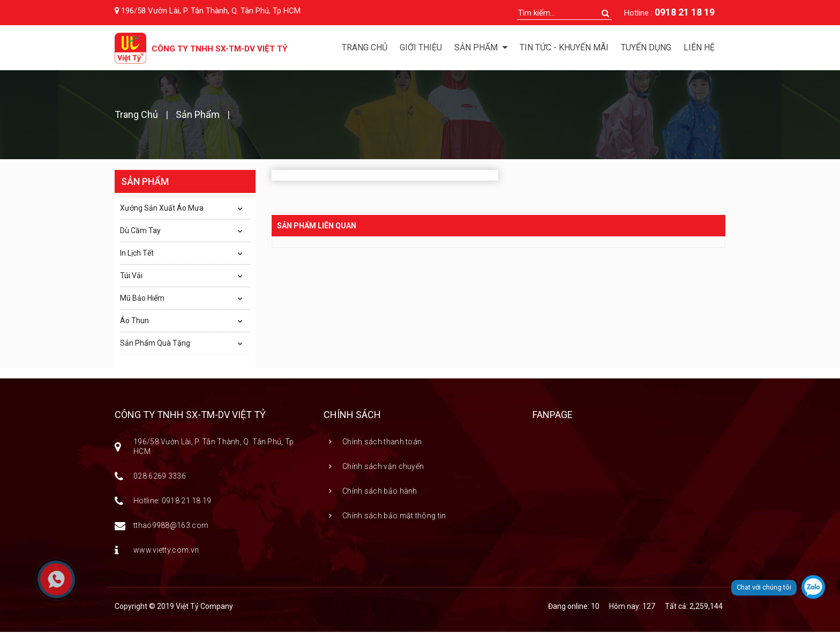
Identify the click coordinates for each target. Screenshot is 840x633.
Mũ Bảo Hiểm (142, 299)
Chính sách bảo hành (380, 492)
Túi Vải (131, 277)
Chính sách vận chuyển (383, 467)
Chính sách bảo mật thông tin (394, 517)
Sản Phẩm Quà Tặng (155, 344)
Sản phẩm (198, 116)
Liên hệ (699, 47)
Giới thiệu (421, 47)
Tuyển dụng (646, 47)
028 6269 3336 (160, 477)
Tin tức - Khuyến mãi (564, 47)
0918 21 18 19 (685, 12)
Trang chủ (365, 47)
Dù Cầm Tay (140, 232)
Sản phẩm (481, 47)
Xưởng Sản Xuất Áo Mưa (162, 209)
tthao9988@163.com (171, 526)
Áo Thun (134, 322)
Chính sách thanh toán (382, 443)
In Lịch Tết (137, 254)
